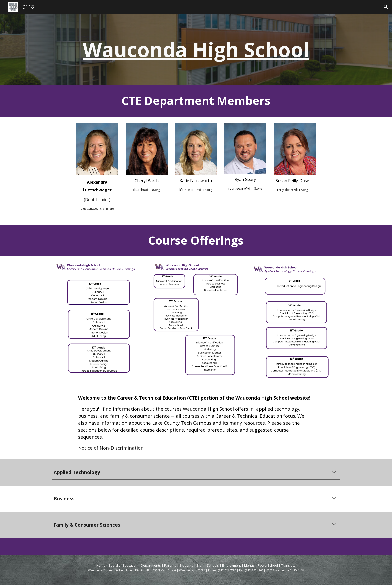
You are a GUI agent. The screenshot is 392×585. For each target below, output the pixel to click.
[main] (196, 49)
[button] (386, 7)
